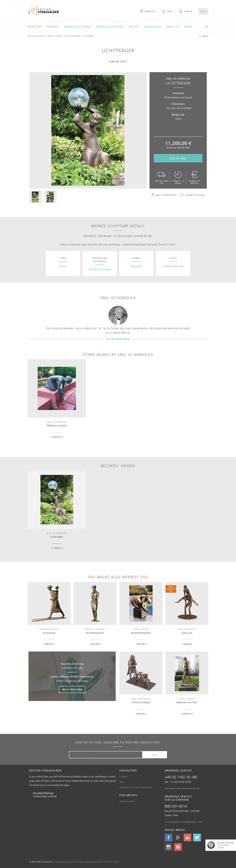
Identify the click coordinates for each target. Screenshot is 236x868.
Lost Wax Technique (100, 269)
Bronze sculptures (77, 27)
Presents (53, 27)
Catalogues (153, 27)
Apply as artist (127, 801)
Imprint (108, 862)
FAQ (122, 782)
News (188, 27)
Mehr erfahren (72, 690)
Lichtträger (89, 36)
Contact (124, 777)
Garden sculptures (110, 27)
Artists (134, 27)
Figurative (136, 266)
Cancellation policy (90, 862)
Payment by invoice (194, 178)
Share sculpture (193, 195)
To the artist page (118, 339)
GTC (101, 862)
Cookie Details (74, 862)
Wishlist (147, 12)
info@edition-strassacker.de (182, 788)
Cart (167, 12)
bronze (63, 266)
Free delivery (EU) (162, 178)
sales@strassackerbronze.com (183, 822)
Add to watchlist (164, 195)
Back (204, 36)
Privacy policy (60, 862)
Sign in (185, 12)
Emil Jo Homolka (74, 36)
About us (173, 27)
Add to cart (178, 159)
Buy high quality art (36, 36)
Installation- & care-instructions (136, 787)
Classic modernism (173, 266)
